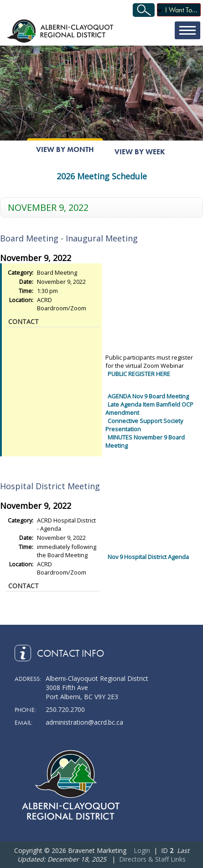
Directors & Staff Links (152, 859)
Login (142, 850)
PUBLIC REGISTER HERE (139, 374)
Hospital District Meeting (50, 486)
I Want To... (181, 10)
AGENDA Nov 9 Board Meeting (148, 396)
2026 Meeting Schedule (102, 176)
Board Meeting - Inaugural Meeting (69, 238)
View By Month (65, 149)
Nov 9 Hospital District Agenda (148, 557)
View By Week (140, 152)
